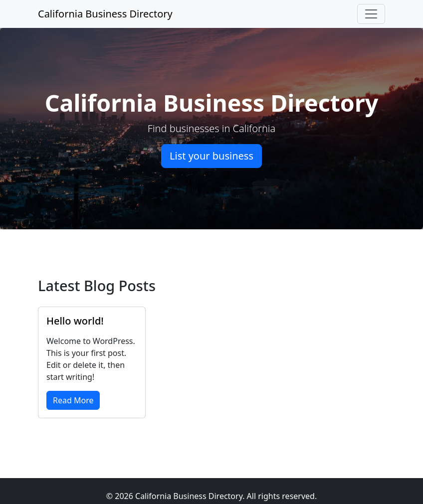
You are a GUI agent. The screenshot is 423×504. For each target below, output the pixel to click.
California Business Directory (105, 14)
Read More (73, 400)
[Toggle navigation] (371, 14)
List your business (211, 156)
